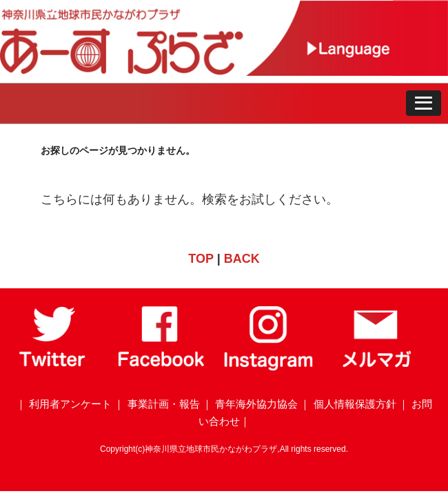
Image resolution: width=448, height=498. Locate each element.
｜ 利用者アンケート (64, 404)
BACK (242, 259)
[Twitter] (54, 367)
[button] (424, 103)
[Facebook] (161, 367)
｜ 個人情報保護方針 (348, 404)
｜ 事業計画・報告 (156, 404)
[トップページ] (150, 72)
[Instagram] (269, 367)
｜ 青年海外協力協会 (250, 404)
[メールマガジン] (376, 367)
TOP (201, 259)
